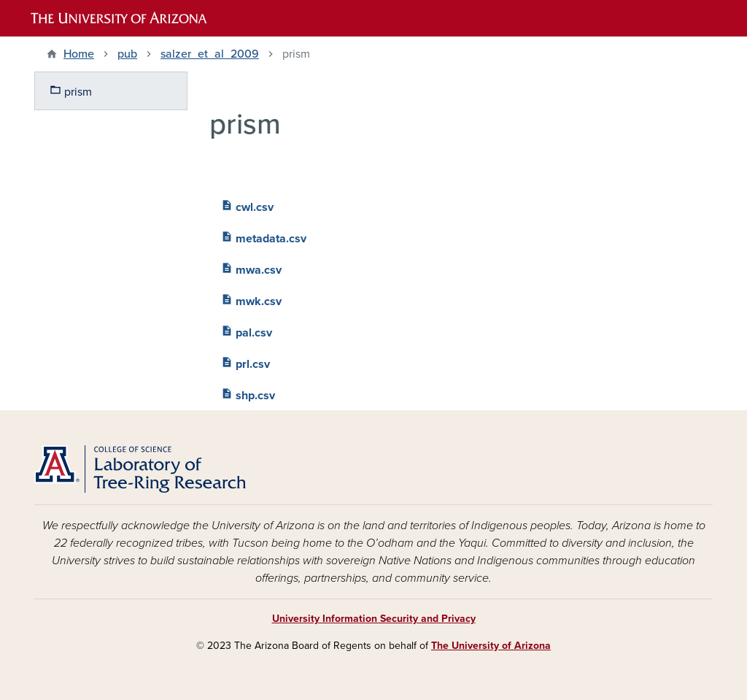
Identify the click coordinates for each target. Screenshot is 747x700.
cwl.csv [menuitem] (247, 205)
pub (127, 54)
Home (79, 54)
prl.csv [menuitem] (245, 362)
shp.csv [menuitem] (248, 394)
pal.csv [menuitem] (247, 331)
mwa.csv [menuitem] (251, 268)
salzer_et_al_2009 (210, 54)
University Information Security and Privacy (374, 619)
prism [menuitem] (71, 90)
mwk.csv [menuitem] (251, 300)
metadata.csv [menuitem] (264, 237)
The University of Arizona (491, 646)
